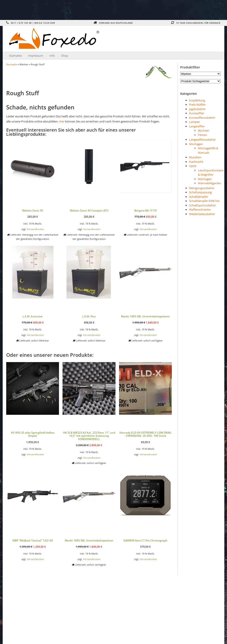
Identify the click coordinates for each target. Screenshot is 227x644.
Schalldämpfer (199, 197)
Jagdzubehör (197, 109)
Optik (193, 166)
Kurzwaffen (197, 113)
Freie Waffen (197, 105)
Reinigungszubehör (202, 188)
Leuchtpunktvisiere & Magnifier (211, 173)
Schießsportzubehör (203, 205)
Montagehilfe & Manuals (208, 150)
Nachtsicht (196, 162)
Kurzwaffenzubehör (202, 118)
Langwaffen (197, 126)
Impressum (36, 56)
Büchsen (204, 130)
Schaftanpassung (200, 192)
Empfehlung (197, 100)
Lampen (195, 122)
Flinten (203, 135)
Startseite (15, 56)
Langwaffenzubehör (202, 140)
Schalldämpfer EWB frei (204, 201)
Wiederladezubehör (202, 214)
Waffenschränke (200, 209)
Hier (62, 121)
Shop (65, 56)
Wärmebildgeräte (209, 183)
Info (52, 56)
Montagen (196, 144)
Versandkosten (35, 229)
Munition (195, 157)
